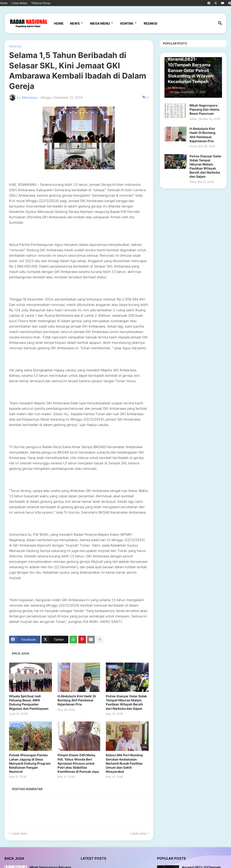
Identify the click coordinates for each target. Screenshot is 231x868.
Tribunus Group (41, 3)
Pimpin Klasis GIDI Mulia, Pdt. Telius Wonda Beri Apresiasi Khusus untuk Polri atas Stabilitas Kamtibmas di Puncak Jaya (78, 763)
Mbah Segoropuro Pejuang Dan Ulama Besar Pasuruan (204, 109)
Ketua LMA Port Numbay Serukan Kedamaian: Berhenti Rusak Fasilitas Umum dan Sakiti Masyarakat (124, 763)
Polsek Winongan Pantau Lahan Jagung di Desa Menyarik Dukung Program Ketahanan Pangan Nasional (30, 763)
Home (4, 3)
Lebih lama (138, 833)
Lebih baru (19, 833)
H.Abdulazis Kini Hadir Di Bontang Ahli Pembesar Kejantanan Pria (77, 700)
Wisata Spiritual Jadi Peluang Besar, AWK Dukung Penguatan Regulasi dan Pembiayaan (29, 702)
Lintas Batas (19, 3)
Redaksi (150, 23)
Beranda (15, 46)
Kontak (127, 23)
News (75, 23)
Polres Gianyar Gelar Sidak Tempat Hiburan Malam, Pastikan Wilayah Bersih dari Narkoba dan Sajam (126, 702)
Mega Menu (100, 23)
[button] (220, 23)
